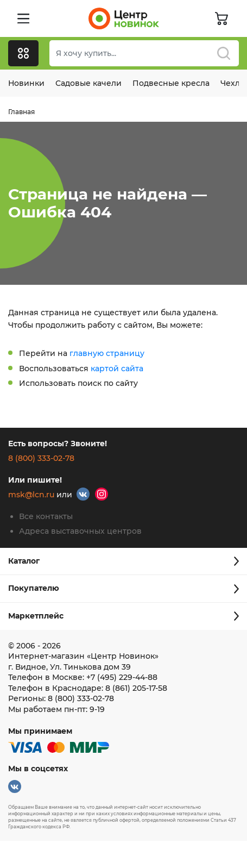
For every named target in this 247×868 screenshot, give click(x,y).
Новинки (26, 83)
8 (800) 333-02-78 (41, 458)
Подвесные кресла (171, 83)
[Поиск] (144, 53)
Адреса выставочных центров (80, 531)
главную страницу (107, 353)
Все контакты (46, 516)
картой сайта (117, 369)
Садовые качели (88, 83)
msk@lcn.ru (31, 495)
